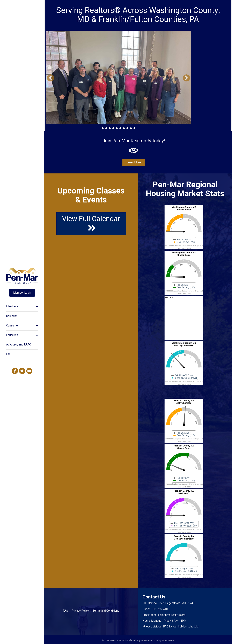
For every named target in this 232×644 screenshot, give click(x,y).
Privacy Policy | (82, 611)
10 (134, 128)
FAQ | (67, 611)
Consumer (12, 326)
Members (12, 306)
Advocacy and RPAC (19, 345)
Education (12, 335)
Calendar (12, 316)
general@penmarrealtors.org (168, 615)
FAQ (9, 354)
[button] (51, 78)
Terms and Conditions (106, 611)
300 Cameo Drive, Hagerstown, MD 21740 (168, 603)
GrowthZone (168, 640)
